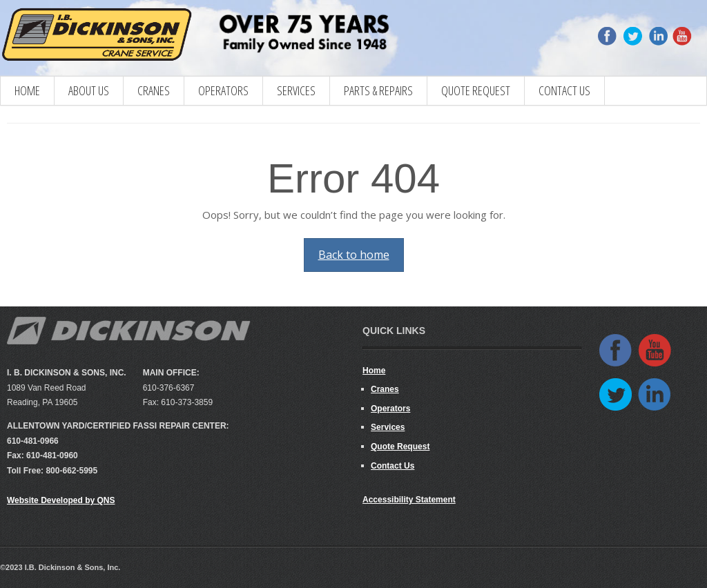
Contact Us (564, 90)
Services (296, 90)
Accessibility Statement (409, 500)
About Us (89, 90)
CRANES (154, 90)
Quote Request (476, 90)
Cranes (385, 389)
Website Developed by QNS (61, 500)
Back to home (354, 255)
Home (27, 90)
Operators (223, 90)
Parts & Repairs (378, 90)
